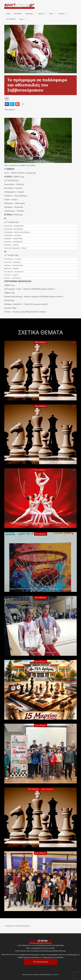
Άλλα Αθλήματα (11, 19)
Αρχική (8, 14)
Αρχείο (21, 19)
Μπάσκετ (41, 14)
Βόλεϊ (51, 14)
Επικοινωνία (42, 962)
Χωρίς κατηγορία (47, 789)
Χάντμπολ (61, 14)
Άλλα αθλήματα (10, 109)
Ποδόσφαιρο (29, 14)
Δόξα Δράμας (18, 14)
